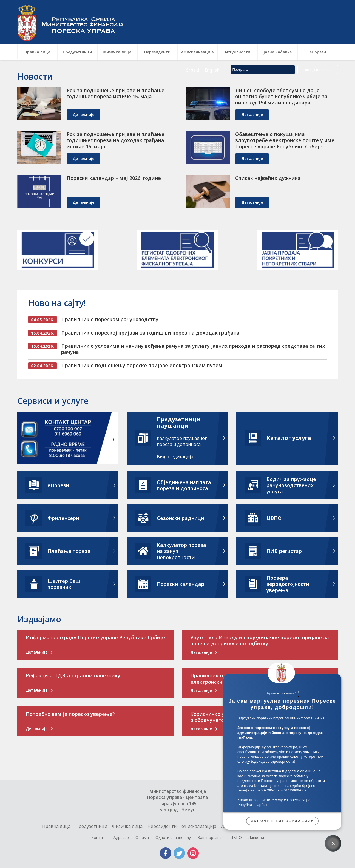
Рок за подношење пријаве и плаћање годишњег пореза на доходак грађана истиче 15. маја (116, 140)
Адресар (121, 837)
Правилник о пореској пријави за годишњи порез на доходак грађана (150, 333)
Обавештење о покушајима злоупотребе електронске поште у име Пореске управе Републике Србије (285, 140)
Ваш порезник (211, 837)
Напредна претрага (318, 31)
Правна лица (56, 826)
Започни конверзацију (282, 821)
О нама (142, 837)
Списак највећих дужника (268, 178)
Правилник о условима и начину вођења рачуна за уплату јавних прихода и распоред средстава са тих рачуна (193, 349)
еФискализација (199, 826)
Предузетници (91, 826)
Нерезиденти (162, 826)
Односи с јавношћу (173, 837)
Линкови (256, 837)
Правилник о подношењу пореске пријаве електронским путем (142, 365)
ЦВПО (236, 837)
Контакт (99, 837)
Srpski (193, 31)
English (212, 31)
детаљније (83, 114)
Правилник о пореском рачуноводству (110, 319)
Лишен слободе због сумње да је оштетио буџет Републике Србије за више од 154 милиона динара (281, 96)
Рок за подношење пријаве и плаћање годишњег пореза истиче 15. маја (116, 93)
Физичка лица (127, 826)
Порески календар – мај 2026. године (114, 178)
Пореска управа (73, 22)
